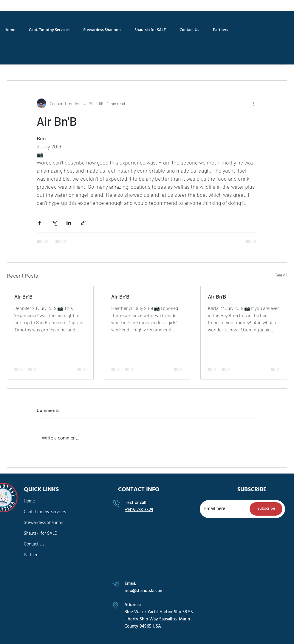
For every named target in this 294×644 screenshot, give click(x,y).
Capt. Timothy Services (45, 512)
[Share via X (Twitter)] (54, 223)
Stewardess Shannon (44, 523)
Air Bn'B (23, 296)
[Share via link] (83, 223)
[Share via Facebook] (40, 223)
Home (29, 501)
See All (281, 275)
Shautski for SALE (40, 534)
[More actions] (254, 103)
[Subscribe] (266, 509)
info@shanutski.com (144, 591)
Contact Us (34, 544)
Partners (32, 555)
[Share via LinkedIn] (69, 223)
